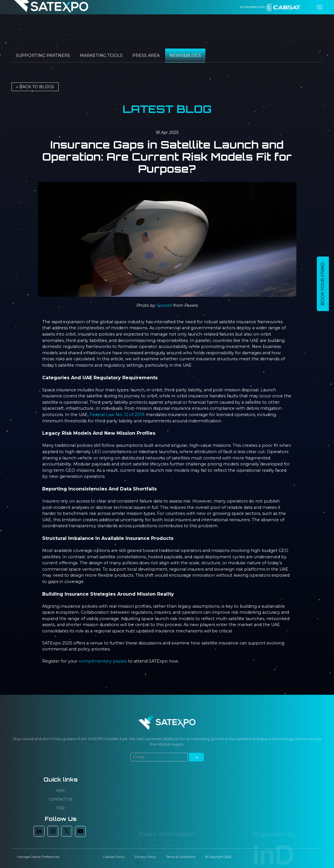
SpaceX (164, 305)
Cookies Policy (114, 857)
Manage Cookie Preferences (38, 857)
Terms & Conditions (181, 857)
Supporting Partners (43, 55)
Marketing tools (101, 55)
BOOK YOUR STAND (323, 284)
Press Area (146, 55)
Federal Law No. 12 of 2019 (117, 415)
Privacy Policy (145, 857)
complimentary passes (103, 661)
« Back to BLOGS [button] (35, 87)
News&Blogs (185, 55)
